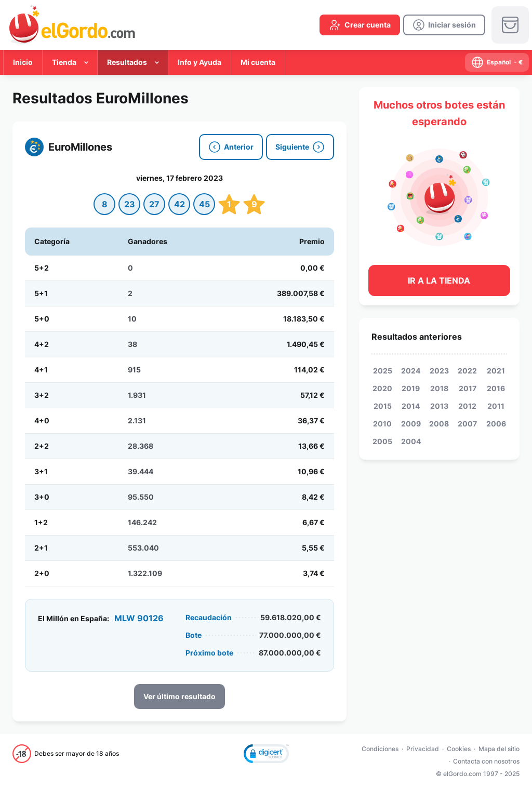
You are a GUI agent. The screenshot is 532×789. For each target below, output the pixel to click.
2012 (467, 406)
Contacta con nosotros (486, 761)
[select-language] (497, 62)
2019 (411, 388)
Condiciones (380, 749)
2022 (467, 371)
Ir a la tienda (439, 280)
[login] (444, 25)
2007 (467, 424)
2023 (439, 371)
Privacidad (423, 749)
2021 (496, 371)
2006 (496, 424)
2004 (411, 441)
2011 (496, 406)
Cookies (459, 749)
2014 (411, 406)
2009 (411, 424)
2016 (496, 388)
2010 (382, 424)
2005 (382, 441)
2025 (383, 371)
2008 (439, 424)
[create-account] (360, 25)
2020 (382, 388)
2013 (439, 406)
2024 (411, 371)
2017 (468, 388)
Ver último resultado (179, 696)
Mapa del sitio (499, 749)
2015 (383, 406)
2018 (439, 388)
